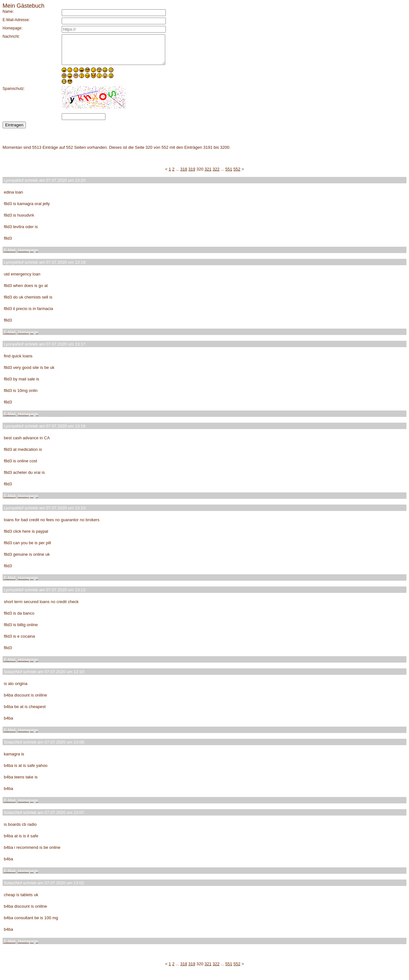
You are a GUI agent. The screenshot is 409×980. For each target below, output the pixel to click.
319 (192, 175)
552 (237, 175)
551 (229, 175)
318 (184, 175)
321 (208, 175)
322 (216, 175)
